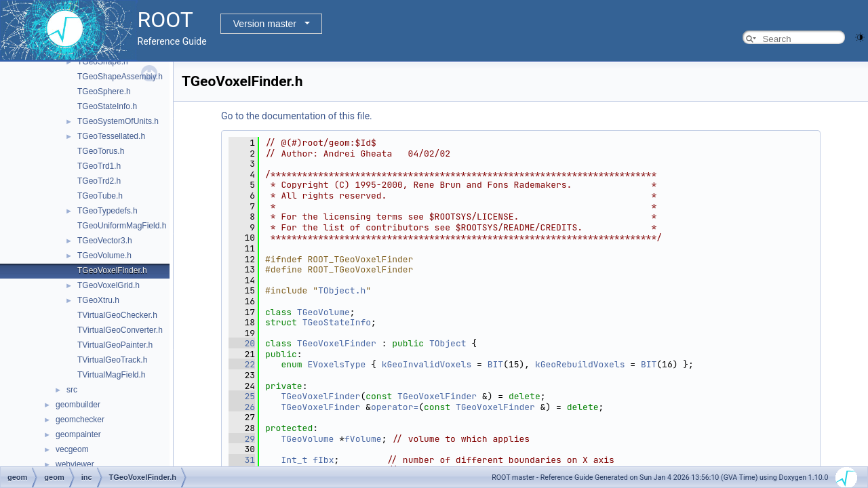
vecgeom (72, 449)
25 (242, 396)
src (72, 390)
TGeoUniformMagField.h (122, 226)
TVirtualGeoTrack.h (112, 360)
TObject (448, 343)
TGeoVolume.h (104, 256)
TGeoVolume (323, 312)
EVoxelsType (336, 364)
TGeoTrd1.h (99, 166)
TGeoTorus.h (101, 151)
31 (242, 460)
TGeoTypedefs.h (107, 211)
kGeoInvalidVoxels (427, 364)
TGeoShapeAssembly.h (120, 77)
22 (242, 364)
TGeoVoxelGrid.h (108, 285)
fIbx (323, 460)
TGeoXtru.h (98, 300)
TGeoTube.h (100, 196)
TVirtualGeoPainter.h (115, 345)
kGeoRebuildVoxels (580, 364)
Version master (265, 24)
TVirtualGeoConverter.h (120, 330)
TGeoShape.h (103, 62)
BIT (495, 364)
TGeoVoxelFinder (337, 343)
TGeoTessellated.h (111, 136)
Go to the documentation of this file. (297, 116)
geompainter (78, 434)
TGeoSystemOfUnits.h (118, 121)
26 (242, 407)
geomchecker (80, 420)
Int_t (294, 460)
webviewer (75, 464)
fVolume (363, 439)
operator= (395, 407)
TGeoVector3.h (105, 241)
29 (242, 439)
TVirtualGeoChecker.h (117, 315)
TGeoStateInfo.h (107, 106)
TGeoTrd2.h (99, 181)
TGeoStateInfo (337, 322)
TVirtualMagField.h (112, 375)
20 (242, 343)
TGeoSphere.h (104, 91)
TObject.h (342, 290)
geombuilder (78, 405)
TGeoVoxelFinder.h (112, 270)
